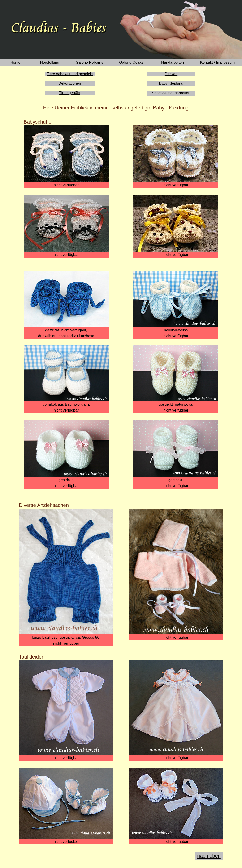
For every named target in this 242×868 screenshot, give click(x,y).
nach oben (209, 856)
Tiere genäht (70, 93)
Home (15, 62)
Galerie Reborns (89, 62)
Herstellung (50, 62)
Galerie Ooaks (131, 62)
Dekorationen (70, 83)
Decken (171, 74)
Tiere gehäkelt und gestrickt (70, 74)
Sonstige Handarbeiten (171, 93)
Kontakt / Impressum (218, 62)
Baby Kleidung (171, 83)
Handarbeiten (173, 62)
